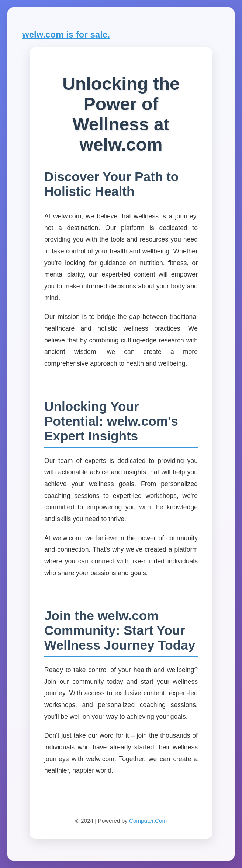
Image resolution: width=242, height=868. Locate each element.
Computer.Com (148, 821)
